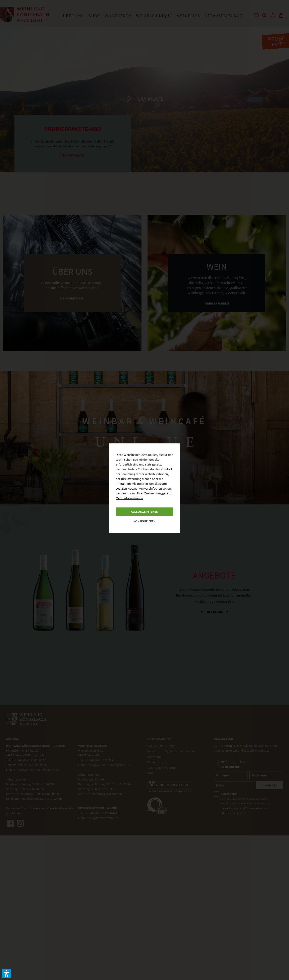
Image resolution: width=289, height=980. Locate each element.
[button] (7, 973)
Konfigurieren (144, 521)
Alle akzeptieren (145, 511)
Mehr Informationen (129, 498)
